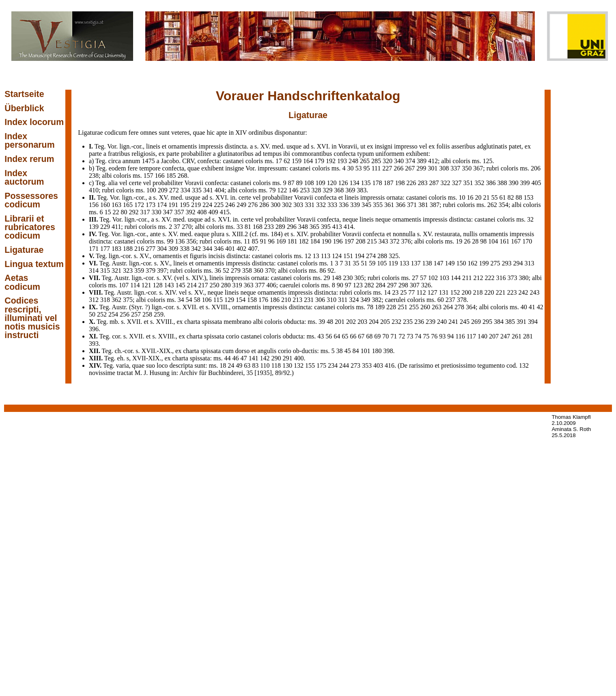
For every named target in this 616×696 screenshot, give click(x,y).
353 (367, 365)
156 (94, 205)
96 (271, 241)
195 (185, 205)
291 (288, 358)
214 (192, 285)
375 (128, 300)
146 (293, 190)
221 (501, 292)
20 (478, 197)
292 (134, 212)
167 (516, 241)
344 (207, 249)
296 (292, 227)
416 (390, 365)
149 (450, 263)
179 (319, 161)
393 (94, 344)
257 (136, 314)
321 (116, 270)
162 (473, 263)
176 (263, 300)
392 (191, 212)
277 (151, 249)
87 (291, 183)
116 (460, 336)
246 (230, 205)
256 (125, 314)
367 (478, 168)
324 (354, 300)
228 (391, 307)
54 (189, 300)
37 (177, 227)
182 (304, 241)
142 (265, 358)
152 (455, 292)
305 (359, 278)
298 (403, 285)
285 (376, 161)
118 (276, 365)
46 (236, 358)
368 (339, 190)
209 (163, 190)
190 (326, 241)
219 (196, 205)
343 (383, 241)
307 (415, 285)
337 (455, 168)
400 (299, 358)
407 (253, 249)
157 (149, 176)
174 (162, 205)
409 (213, 212)
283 (423, 183)
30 (350, 168)
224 (207, 205)
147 (439, 263)
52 (226, 270)
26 (467, 241)
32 (530, 219)
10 (462, 197)
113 (326, 256)
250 (215, 285)
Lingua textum (34, 264)
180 (377, 351)
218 (478, 292)
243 (535, 292)
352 (480, 183)
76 (434, 336)
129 (229, 300)
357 (179, 212)
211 (467, 278)
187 (389, 183)
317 (145, 212)
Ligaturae (24, 250)
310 (332, 300)
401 (230, 249)
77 (411, 292)
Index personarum (29, 141)
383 (362, 190)
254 (113, 314)
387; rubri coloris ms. (459, 205)
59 (372, 263)
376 (406, 241)
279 (236, 270)
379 (151, 270)
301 (433, 168)
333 (332, 205)
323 (128, 270)
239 (431, 322)
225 (219, 205)
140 (482, 336)
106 (207, 300)
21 (486, 197)
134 (355, 183)
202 (351, 322)
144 (456, 278)
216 (139, 249)
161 (504, 241)
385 (510, 322)
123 (358, 285)
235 (408, 322)
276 (253, 205)
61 (502, 197)
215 (372, 241)
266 (398, 168)
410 (94, 190)
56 (329, 336)
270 (187, 227)
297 (392, 285)
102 (433, 278)
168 (258, 227)
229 (105, 227)
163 (116, 205)
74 (418, 336)
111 (376, 168)
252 (102, 314)
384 (499, 322)
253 (305, 190)
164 (308, 161)
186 (275, 300)
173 (151, 205)
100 (151, 190)
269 (476, 322)
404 (220, 190)
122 (282, 190)
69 (377, 336)
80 (124, 212)
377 (260, 285)
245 (465, 322)
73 (410, 336)
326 (426, 285)
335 (197, 190)
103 (444, 278)
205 (385, 322)
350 (467, 168)
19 (459, 241)
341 (208, 190)
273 (355, 365)
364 (471, 307)
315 (105, 270)
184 (276, 234)
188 (128, 249)
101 (365, 351)
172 (139, 205)
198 (400, 183)
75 (426, 336)
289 (280, 227)
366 (401, 205)
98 (483, 241)
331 (310, 205)
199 (484, 263)
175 (321, 365)
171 (94, 249)
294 (518, 263)
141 (254, 358)
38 (339, 351)
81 (248, 227)
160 (105, 205)
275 (495, 263)
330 (157, 212)
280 (226, 285)
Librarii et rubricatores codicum (30, 227)
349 (365, 300)
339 (355, 205)
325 (394, 256)
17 (279, 161)
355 (378, 205)
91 (263, 241)
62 (287, 161)
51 (364, 263)
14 (387, 292)
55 (494, 197)
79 (272, 190)
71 (394, 336)
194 (360, 256)
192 (331, 161)
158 (252, 300)
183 (116, 249)
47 (244, 358)
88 (519, 197)
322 (446, 183)
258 (147, 314)
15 (108, 212)
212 (478, 278)
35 (356, 263)
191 (173, 205)
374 (410, 161)
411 (116, 227)
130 (287, 365)
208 (360, 241)
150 (461, 263)
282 (369, 285)
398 (388, 351)
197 (349, 241)
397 (162, 270)
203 (362, 322)
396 (94, 329)
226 (411, 183)
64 (337, 336)
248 (353, 161)
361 (389, 205)
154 (241, 300)
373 (512, 278)
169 (281, 241)
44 (228, 358)
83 (255, 365)
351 (468, 183)
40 (524, 307)
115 (218, 300)
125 (488, 161)
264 (448, 307)
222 (489, 278)
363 (249, 285)
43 (321, 336)
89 (299, 183)
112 (421, 292)
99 (170, 241)
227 (387, 168)
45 (347, 351)
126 (343, 183)
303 (298, 205)
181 (292, 241)
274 (371, 256)
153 (528, 197)
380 (523, 278)
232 (396, 322)
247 (505, 336)
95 (366, 168)
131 (444, 292)
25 (403, 292)
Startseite (24, 94)
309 (173, 249)
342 (196, 249)
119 (393, 263)
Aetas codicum (22, 282)
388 (502, 183)
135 (366, 183)
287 (434, 183)
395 (326, 227)
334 (185, 190)
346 (219, 249)
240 (442, 322)
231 (309, 300)
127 (433, 292)
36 (218, 270)
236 (419, 322)
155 (310, 365)
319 (237, 285)
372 (394, 241)
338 (185, 249)
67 (361, 336)
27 (415, 278)
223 (512, 292)
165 (128, 205)
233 (269, 227)
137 (416, 263)
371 (412, 205)
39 (322, 322)
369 (350, 190)
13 (316, 256)
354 (504, 205)
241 (453, 322)
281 (528, 336)
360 (258, 270)
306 (320, 300)
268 (183, 176)
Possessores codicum (31, 200)
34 (181, 300)
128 (158, 285)
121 (146, 285)
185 (171, 176)
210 (286, 300)
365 (314, 227)
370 (270, 270)
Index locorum (34, 122)
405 (536, 183)
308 (444, 168)
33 (240, 227)
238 (94, 176)
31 (348, 263)
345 (366, 205)
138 (427, 263)
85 (255, 241)
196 (338, 241)
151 (348, 256)
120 (332, 183)
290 (276, 358)
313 (530, 263)
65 (345, 336)
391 (521, 322)
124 (337, 256)
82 (510, 197)
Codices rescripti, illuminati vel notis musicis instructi (32, 318)
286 (264, 205)
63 (247, 365)
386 (491, 183)
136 (180, 241)
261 (517, 336)
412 (433, 161)
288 (382, 256)
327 (457, 183)
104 (493, 241)
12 (308, 256)
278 (459, 307)
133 (405, 263)
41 (532, 307)
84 (355, 351)
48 (330, 322)
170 (527, 241)
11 (247, 241)
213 (297, 300)
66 (353, 336)
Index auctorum (24, 178)
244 (344, 365)
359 (139, 270)
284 (381, 285)
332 (321, 205)
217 (203, 285)
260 (425, 307)
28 (475, 241)
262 (492, 205)
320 (388, 161)
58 (197, 300)
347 (168, 212)
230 (348, 278)
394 (533, 322)
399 (525, 183)
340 (399, 161)
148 (336, 278)
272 (174, 190)
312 (94, 300)
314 (94, 270)
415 (225, 212)
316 (501, 278)
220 (489, 292)
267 (410, 168)
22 (116, 212)
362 (116, 300)
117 (471, 336)
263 (437, 307)
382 (377, 300)
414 (349, 227)
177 (105, 249)
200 (467, 292)
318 (105, 300)
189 (380, 307)
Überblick (24, 108)
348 (303, 227)
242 (523, 292)
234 (333, 365)
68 (369, 336)
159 (297, 161)
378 (462, 300)
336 (344, 205)
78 (370, 307)
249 (241, 205)
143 (169, 285)
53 (358, 168)
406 (271, 285)
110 (265, 365)
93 (442, 336)
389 (422, 161)
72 (402, 336)
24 (231, 365)
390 (514, 183)
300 (276, 205)
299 (421, 168)
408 (202, 212)
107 (124, 285)
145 (181, 285)
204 (374, 322)
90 (340, 285)
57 (423, 278)
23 (395, 292)
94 (450, 336)
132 (299, 365)
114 (135, 285)
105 (382, 263)
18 (223, 365)
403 (378, 365)
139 (94, 227)
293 (507, 263)
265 (365, 161)
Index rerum (29, 159)
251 (403, 307)
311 (343, 300)
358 (247, 270)
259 (159, 314)
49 (239, 365)
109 (321, 183)
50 (92, 314)
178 (377, 183)
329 (327, 190)
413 (337, 227)
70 (386, 336)
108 (309, 183)
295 (487, 322)
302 (287, 205)
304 (162, 249)
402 (241, 249)
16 (470, 197)
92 (331, 270)
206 (536, 168)
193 (342, 161)
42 (540, 307)
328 (316, 190)
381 (423, 205)
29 (327, 278)
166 (160, 176)
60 (441, 300)
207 (494, 336)
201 (340, 322)
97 (348, 285)
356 (191, 241)
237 (450, 300)
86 (323, 270)
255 (414, 307)
